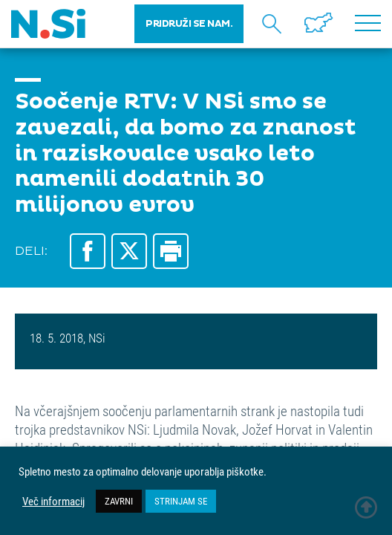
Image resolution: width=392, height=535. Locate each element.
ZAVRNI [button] (119, 501)
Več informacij (53, 502)
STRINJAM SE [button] (181, 501)
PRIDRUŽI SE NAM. (189, 24)
